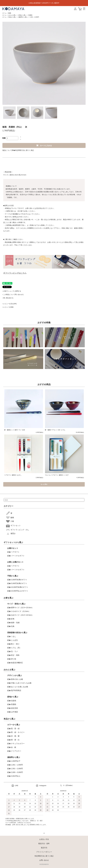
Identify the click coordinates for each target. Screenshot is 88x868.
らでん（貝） (16, 648)
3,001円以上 (16, 776)
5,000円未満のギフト (19, 583)
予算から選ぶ (13, 576)
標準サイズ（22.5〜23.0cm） (22, 608)
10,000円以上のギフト (20, 591)
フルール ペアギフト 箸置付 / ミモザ (57, 475)
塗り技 (14, 659)
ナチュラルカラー (18, 744)
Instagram (41, 786)
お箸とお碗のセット (15, 562)
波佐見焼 (14, 708)
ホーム (4, 13)
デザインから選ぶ (15, 675)
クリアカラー (16, 751)
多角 (13, 619)
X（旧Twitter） (67, 786)
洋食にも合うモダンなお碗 (21, 683)
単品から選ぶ (12, 17)
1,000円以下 (16, 761)
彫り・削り (15, 644)
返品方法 (44, 848)
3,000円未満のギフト (19, 580)
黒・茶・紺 (15, 729)
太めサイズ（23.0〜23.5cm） (22, 615)
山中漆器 (14, 712)
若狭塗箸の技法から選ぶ (17, 633)
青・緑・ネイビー (18, 732)
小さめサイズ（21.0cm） (21, 611)
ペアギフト (15, 552)
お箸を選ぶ (8, 598)
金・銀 (14, 747)
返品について (7, 150)
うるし (14, 636)
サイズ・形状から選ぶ (16, 604)
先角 (13, 626)
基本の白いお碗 (17, 679)
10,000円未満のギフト (20, 587)
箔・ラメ (14, 651)
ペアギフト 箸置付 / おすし (13, 475)
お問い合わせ (44, 860)
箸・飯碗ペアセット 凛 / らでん (55, 430)
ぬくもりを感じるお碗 (19, 687)
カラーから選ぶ (14, 725)
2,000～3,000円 (17, 772)
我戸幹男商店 (16, 690)
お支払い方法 (44, 839)
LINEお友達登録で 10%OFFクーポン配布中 (44, 3)
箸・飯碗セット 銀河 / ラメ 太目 (15, 430)
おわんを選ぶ (12, 15)
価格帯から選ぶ (23, 17)
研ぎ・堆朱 (15, 655)
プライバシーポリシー (44, 852)
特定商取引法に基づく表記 (24, 150)
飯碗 (10, 13)
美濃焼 (30, 15)
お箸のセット (13, 548)
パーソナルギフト (18, 556)
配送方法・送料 (44, 844)
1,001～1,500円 (17, 765)
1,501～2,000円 (34, 17)
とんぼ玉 (14, 640)
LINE (15, 786)
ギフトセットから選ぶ (13, 542)
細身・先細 (15, 623)
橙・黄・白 (15, 740)
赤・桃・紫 (15, 736)
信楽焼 (14, 701)
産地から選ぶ (22, 15)
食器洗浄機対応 (17, 663)
